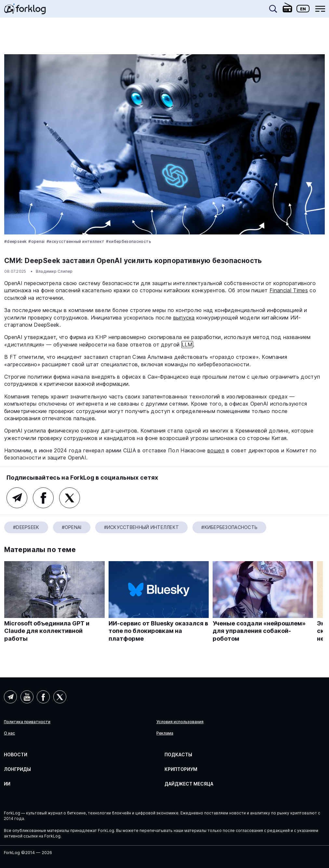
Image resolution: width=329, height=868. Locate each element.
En (303, 9)
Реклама (165, 733)
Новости (16, 755)
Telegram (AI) (17, 498)
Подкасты (178, 755)
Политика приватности (27, 722)
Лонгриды (17, 769)
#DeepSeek (15, 241)
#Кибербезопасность (128, 241)
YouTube (27, 697)
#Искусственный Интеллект (76, 241)
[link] (25, 11)
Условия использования (180, 722)
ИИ (7, 784)
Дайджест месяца (189, 784)
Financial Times (289, 290)
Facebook (43, 498)
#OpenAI (37, 241)
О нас (9, 733)
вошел (216, 450)
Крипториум (181, 769)
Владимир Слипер (54, 271)
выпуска (184, 318)
